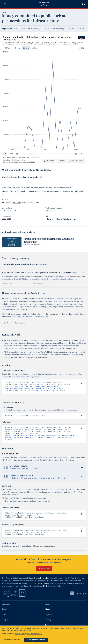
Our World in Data (44, 4)
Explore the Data (10, 29)
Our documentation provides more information (26, 496)
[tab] (8, 48)
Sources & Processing (54, 29)
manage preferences (35, 634)
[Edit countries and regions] (81, 48)
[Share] (61, 161)
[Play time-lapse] (5, 154)
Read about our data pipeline (14, 323)
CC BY (33, 162)
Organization (50, 619)
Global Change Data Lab (38, 583)
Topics (4, 614)
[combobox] (78, 4)
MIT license (45, 588)
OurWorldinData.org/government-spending (17, 162)
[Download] (49, 161)
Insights (5, 625)
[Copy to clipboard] (79, 384)
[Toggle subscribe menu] (83, 4)
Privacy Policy (20, 634)
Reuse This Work (76, 29)
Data (4, 619)
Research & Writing (31, 29)
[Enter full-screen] (76, 161)
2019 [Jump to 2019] (82, 153)
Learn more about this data (30, 157)
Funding (48, 625)
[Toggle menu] (5, 4)
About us (49, 614)
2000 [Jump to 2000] (11, 153)
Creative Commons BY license (16, 355)
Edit (82, 48)
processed (17, 202)
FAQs (45, 591)
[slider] (17, 154)
